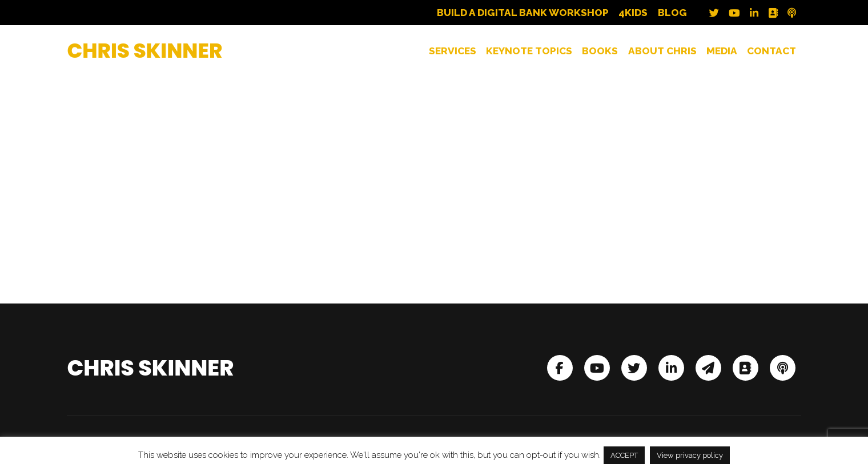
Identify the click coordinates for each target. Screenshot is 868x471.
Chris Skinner (144, 51)
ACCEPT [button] (624, 455)
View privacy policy (690, 455)
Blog (672, 13)
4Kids (633, 13)
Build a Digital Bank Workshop (523, 13)
